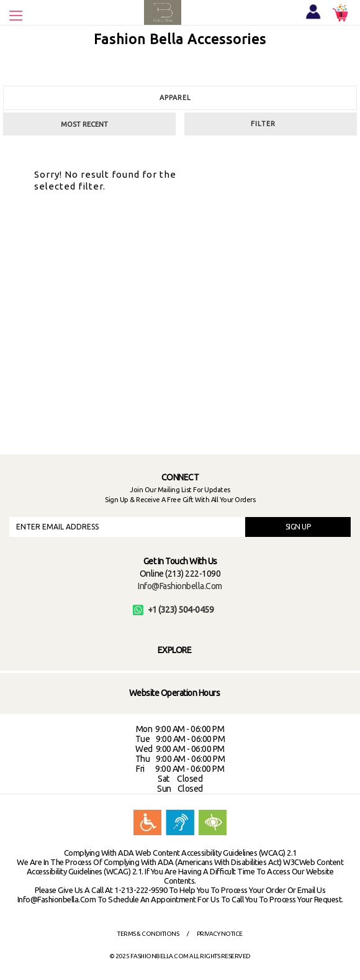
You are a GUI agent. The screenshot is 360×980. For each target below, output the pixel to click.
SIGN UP (298, 527)
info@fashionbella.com (180, 586)
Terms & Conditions (148, 934)
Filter (263, 124)
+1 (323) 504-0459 (173, 610)
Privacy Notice (220, 934)
